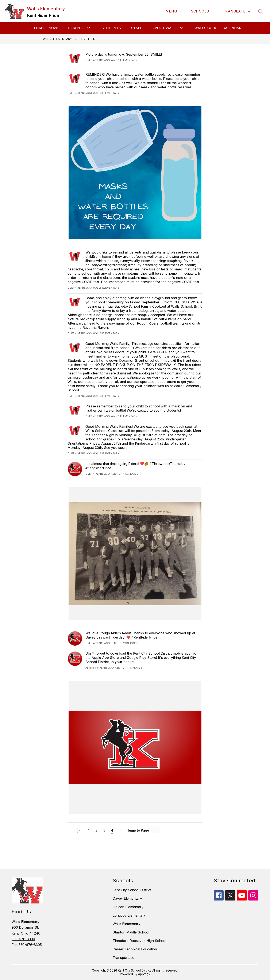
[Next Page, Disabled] (122, 830)
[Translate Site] (237, 11)
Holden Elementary (128, 907)
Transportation (125, 958)
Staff (137, 28)
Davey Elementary (127, 898)
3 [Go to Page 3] (104, 830)
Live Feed (88, 39)
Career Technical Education (135, 949)
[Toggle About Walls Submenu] (182, 28)
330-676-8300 (23, 939)
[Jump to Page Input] (155, 830)
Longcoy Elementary (129, 915)
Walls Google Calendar (218, 28)
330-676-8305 (30, 945)
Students (111, 28)
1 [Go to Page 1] (89, 830)
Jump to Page (138, 830)
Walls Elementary (57, 39)
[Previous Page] (80, 830)
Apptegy (144, 974)
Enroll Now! (46, 28)
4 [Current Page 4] (112, 830)
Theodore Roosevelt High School (139, 941)
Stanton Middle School (131, 932)
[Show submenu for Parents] (76, 28)
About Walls (165, 28)
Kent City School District (132, 890)
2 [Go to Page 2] (97, 830)
